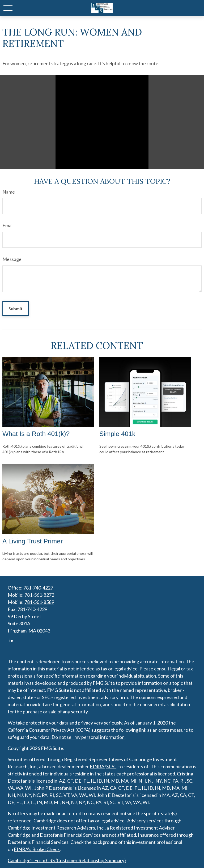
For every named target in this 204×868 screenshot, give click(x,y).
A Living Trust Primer (33, 541)
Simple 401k (117, 434)
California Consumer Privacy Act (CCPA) (49, 730)
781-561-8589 (39, 602)
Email (8, 225)
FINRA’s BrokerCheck (37, 849)
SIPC (111, 766)
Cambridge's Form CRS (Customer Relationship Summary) (67, 860)
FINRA (97, 766)
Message (12, 259)
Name (9, 192)
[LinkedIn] (11, 641)
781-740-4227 (38, 588)
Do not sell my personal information (88, 737)
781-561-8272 (39, 595)
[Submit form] (16, 309)
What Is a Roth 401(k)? (36, 434)
